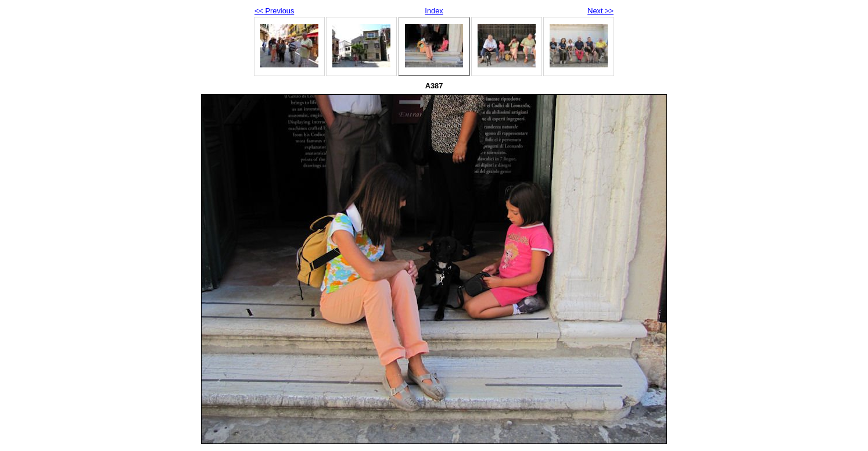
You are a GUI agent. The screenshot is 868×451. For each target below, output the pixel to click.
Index (434, 11)
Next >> (600, 11)
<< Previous (274, 11)
